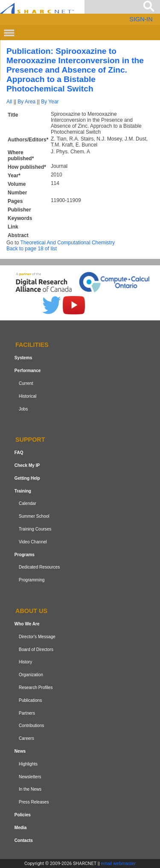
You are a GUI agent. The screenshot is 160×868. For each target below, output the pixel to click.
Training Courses (35, 529)
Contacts (24, 840)
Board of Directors (36, 650)
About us (31, 611)
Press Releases (34, 802)
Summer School (34, 516)
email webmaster (119, 863)
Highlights (28, 764)
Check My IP (27, 465)
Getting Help (27, 478)
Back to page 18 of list (32, 249)
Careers (26, 738)
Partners (27, 713)
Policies (23, 815)
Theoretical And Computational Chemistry (67, 243)
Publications (30, 700)
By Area (26, 102)
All (9, 102)
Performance (28, 371)
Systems (23, 358)
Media (21, 828)
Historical (28, 396)
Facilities (32, 345)
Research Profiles (36, 688)
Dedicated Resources (39, 567)
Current (26, 383)
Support (30, 440)
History (25, 662)
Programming (32, 580)
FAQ (19, 453)
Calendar (28, 504)
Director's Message (37, 637)
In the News (30, 789)
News (20, 751)
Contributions (31, 726)
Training (23, 491)
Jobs (23, 409)
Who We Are (27, 624)
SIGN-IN (141, 19)
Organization (31, 675)
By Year (50, 102)
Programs (25, 555)
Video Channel (33, 542)
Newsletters (30, 777)
